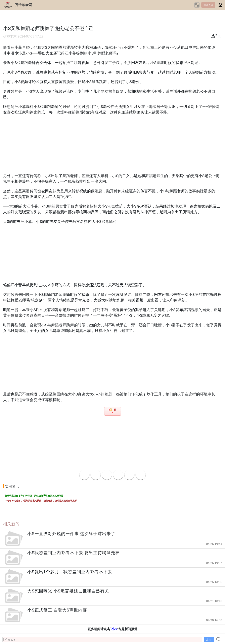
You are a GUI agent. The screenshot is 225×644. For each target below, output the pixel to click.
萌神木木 (10, 36)
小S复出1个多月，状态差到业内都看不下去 (70, 572)
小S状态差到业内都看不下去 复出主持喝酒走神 (73, 553)
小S (114, 629)
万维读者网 (24, 5)
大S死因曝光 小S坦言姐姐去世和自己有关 (68, 591)
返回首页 (208, 5)
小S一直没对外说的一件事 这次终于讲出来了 (71, 534)
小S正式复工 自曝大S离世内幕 (57, 610)
